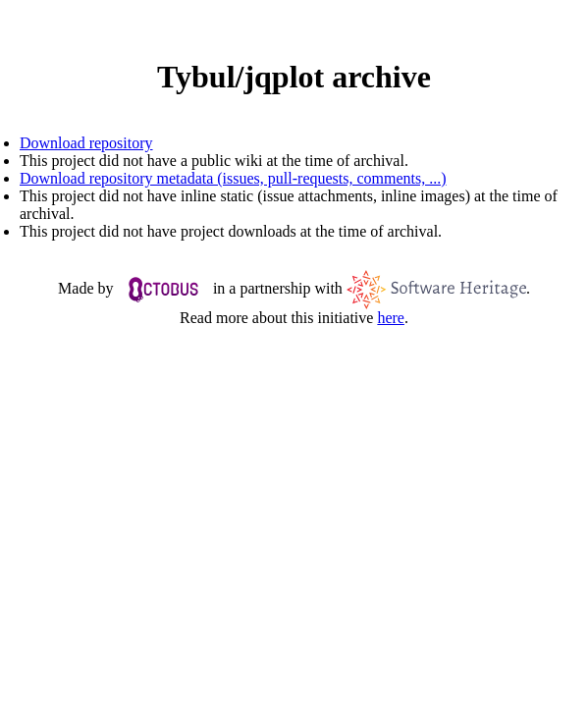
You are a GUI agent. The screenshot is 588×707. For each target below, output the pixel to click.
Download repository (86, 143)
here (391, 318)
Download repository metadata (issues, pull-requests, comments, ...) (233, 178)
